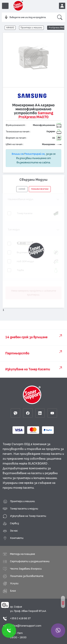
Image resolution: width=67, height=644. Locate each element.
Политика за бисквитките (27, 576)
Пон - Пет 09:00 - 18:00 (18, 635)
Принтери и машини (31, 28)
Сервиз (14, 523)
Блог (13, 591)
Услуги (14, 583)
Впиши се (18, 154)
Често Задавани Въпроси (26, 569)
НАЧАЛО (10, 28)
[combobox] (28, 17)
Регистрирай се (35, 154)
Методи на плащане (23, 554)
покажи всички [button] (40, 189)
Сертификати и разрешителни (30, 561)
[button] (22, 189)
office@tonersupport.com (26, 626)
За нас (14, 531)
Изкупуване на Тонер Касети (28, 516)
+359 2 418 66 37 (20, 618)
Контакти (17, 538)
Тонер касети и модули (24, 509)
